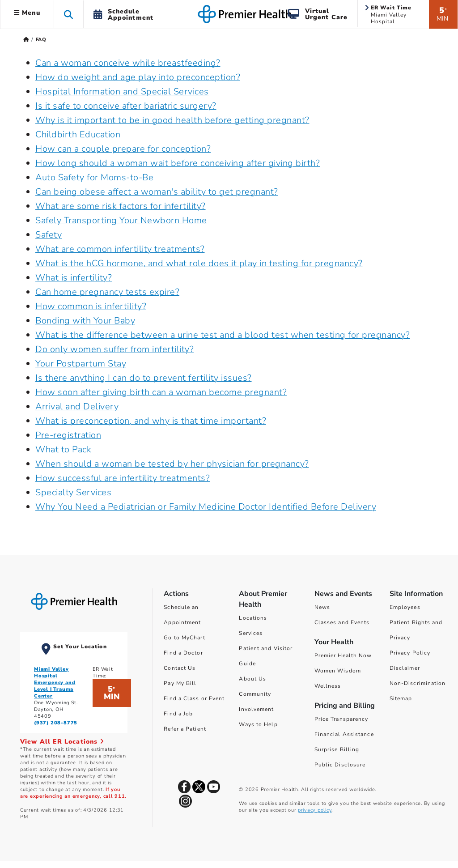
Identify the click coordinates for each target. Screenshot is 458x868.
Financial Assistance (344, 734)
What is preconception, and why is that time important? (151, 421)
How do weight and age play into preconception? (138, 77)
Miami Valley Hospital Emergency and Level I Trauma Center (55, 683)
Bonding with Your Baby (85, 321)
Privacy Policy (410, 653)
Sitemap (401, 698)
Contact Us (180, 668)
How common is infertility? (91, 306)
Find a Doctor (183, 653)
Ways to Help (258, 724)
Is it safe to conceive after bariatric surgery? (126, 106)
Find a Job (178, 714)
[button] (69, 14)
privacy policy (315, 810)
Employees (405, 607)
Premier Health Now (343, 655)
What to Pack (63, 449)
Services (251, 633)
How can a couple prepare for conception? (123, 149)
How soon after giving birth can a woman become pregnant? (161, 392)
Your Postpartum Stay (81, 364)
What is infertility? (74, 278)
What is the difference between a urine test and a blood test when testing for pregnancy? (223, 335)
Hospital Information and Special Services (122, 91)
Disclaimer (405, 668)
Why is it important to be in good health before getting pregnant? (172, 120)
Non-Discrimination (418, 683)
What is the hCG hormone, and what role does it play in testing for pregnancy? (199, 263)
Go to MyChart (184, 638)
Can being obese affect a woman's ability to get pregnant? (157, 192)
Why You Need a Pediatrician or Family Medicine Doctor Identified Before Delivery (206, 507)
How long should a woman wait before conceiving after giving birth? (178, 163)
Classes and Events (342, 622)
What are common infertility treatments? (120, 249)
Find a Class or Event (194, 698)
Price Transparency (341, 719)
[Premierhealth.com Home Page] (26, 40)
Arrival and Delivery (77, 406)
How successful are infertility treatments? (123, 478)
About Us (252, 679)
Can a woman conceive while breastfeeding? (128, 63)
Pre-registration (68, 435)
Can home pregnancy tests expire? (107, 292)
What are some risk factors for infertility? (121, 206)
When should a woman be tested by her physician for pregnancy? (172, 464)
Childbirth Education (78, 134)
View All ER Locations (62, 742)
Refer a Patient (185, 729)
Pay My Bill (180, 683)
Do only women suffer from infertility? (114, 349)
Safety (49, 235)
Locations (253, 618)
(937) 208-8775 (56, 723)
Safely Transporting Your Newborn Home (121, 220)
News (322, 607)
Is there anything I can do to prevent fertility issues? (144, 378)
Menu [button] (27, 13)
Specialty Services (73, 492)
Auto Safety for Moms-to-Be (94, 177)
